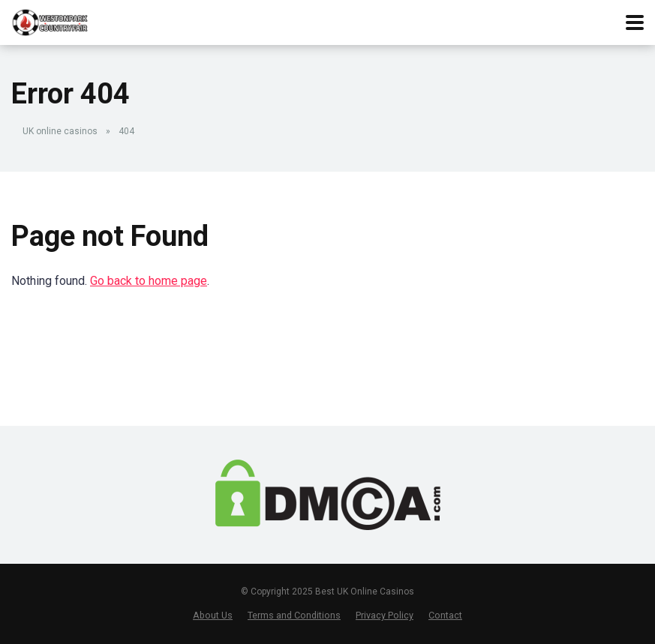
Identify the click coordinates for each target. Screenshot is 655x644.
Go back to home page (149, 281)
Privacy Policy (385, 615)
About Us (213, 615)
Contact (445, 615)
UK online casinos (60, 131)
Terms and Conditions (294, 615)
